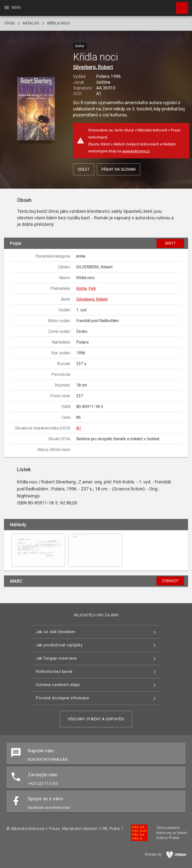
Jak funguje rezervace (56, 658)
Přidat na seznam (118, 169)
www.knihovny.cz (136, 151)
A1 (79, 428)
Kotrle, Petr (86, 288)
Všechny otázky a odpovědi (96, 719)
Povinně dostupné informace (62, 698)
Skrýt (170, 243)
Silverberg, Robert (93, 67)
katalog (31, 23)
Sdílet (84, 169)
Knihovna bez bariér (54, 671)
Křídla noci (58, 23)
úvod (10, 23)
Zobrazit (170, 581)
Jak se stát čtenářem (55, 632)
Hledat (180, 5)
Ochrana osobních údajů (58, 685)
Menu (12, 7)
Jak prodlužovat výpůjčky (59, 645)
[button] (36, 109)
